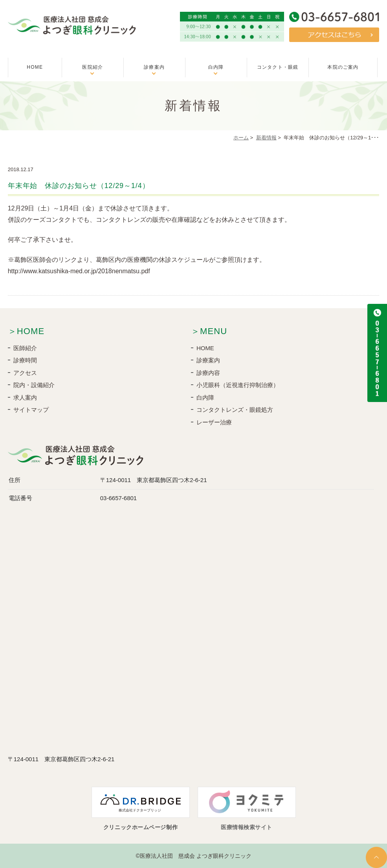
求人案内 (25, 397)
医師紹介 (25, 348)
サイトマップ (31, 410)
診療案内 (154, 67)
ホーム (241, 138)
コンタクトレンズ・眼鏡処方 (235, 410)
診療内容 (208, 373)
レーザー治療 (214, 422)
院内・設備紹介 (34, 385)
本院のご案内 (343, 67)
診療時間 (25, 360)
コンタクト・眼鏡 (278, 67)
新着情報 (266, 138)
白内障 (216, 67)
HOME (35, 67)
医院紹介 (93, 67)
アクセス (25, 373)
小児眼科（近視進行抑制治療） (238, 385)
